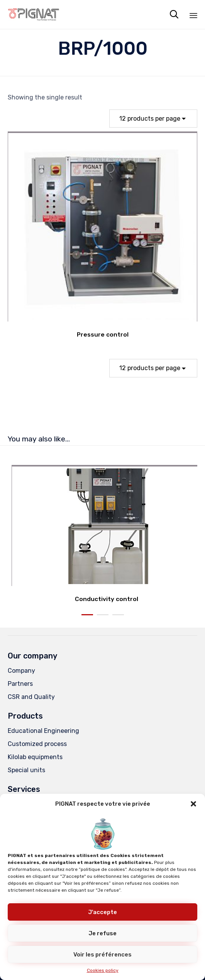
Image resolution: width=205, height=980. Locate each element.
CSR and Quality (31, 697)
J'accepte (102, 912)
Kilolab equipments (35, 757)
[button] (193, 804)
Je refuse (102, 933)
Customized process (37, 744)
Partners (20, 684)
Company (21, 671)
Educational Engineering (43, 731)
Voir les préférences (102, 955)
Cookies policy (103, 970)
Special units (26, 770)
